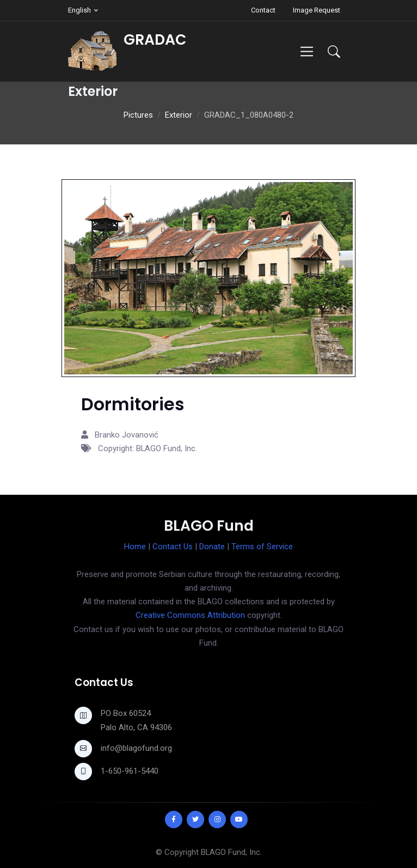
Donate (212, 547)
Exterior (179, 115)
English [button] (79, 10)
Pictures (138, 115)
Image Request (317, 10)
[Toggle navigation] (307, 51)
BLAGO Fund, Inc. (231, 852)
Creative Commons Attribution (190, 615)
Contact (263, 10)
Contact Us (173, 547)
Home (135, 547)
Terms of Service (262, 547)
